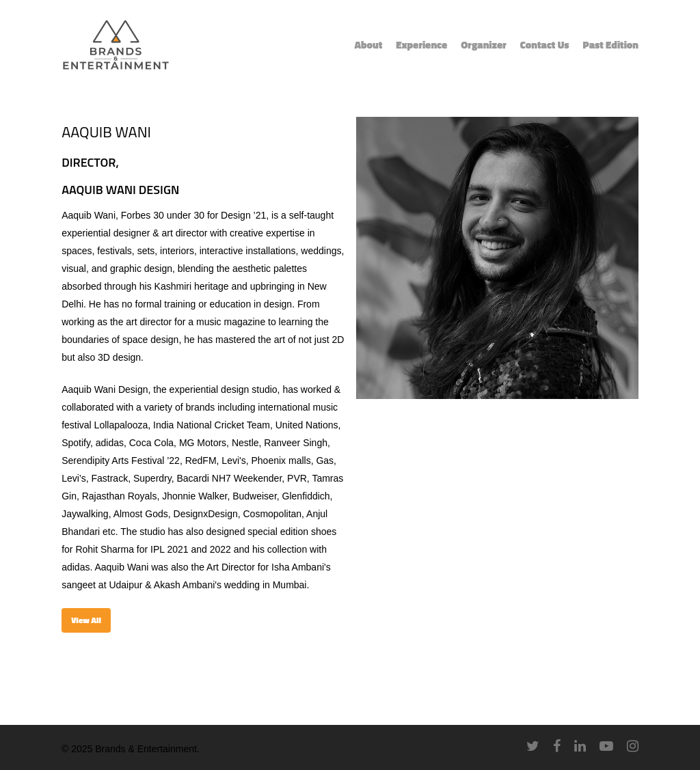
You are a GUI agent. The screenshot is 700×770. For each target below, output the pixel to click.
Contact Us (545, 45)
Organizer (484, 45)
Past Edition (611, 45)
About (368, 45)
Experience (421, 45)
